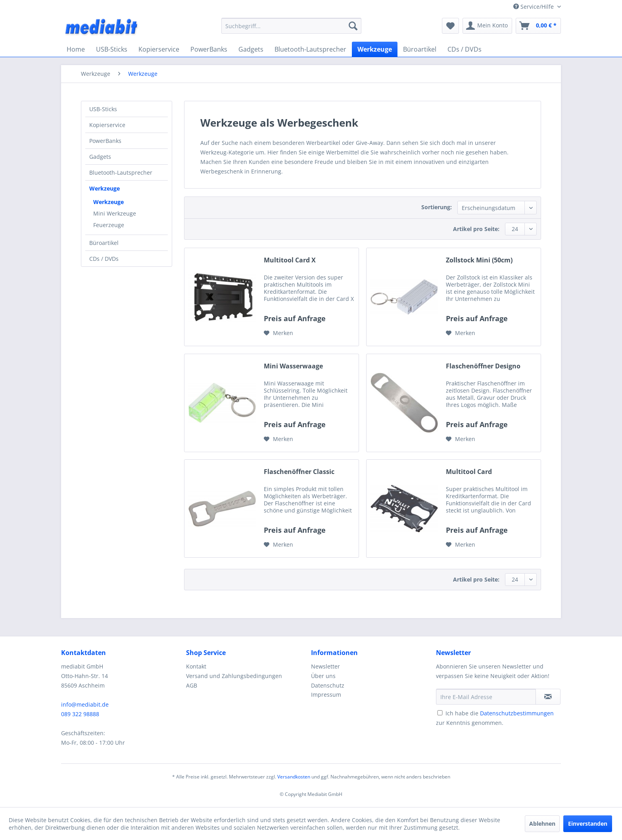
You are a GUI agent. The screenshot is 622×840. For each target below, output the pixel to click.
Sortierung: (437, 207)
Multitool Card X (290, 260)
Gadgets (100, 157)
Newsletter (325, 666)
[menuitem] (291, 26)
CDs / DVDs (104, 259)
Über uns (323, 676)
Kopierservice (107, 125)
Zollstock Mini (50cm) (479, 260)
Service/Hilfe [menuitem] (534, 7)
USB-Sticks (103, 109)
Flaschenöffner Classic (299, 472)
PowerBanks (105, 141)
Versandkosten (294, 777)
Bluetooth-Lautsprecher (121, 172)
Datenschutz (328, 685)
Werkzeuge (105, 188)
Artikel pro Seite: (476, 229)
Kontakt (196, 666)
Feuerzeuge (109, 225)
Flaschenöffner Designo (483, 366)
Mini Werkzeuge (115, 213)
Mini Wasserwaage (293, 366)
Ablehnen (542, 824)
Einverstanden (588, 824)
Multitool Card (469, 472)
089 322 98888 (80, 714)
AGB (192, 685)
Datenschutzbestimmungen (517, 713)
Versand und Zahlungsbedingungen (234, 676)
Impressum (326, 695)
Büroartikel (104, 243)
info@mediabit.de (85, 704)
